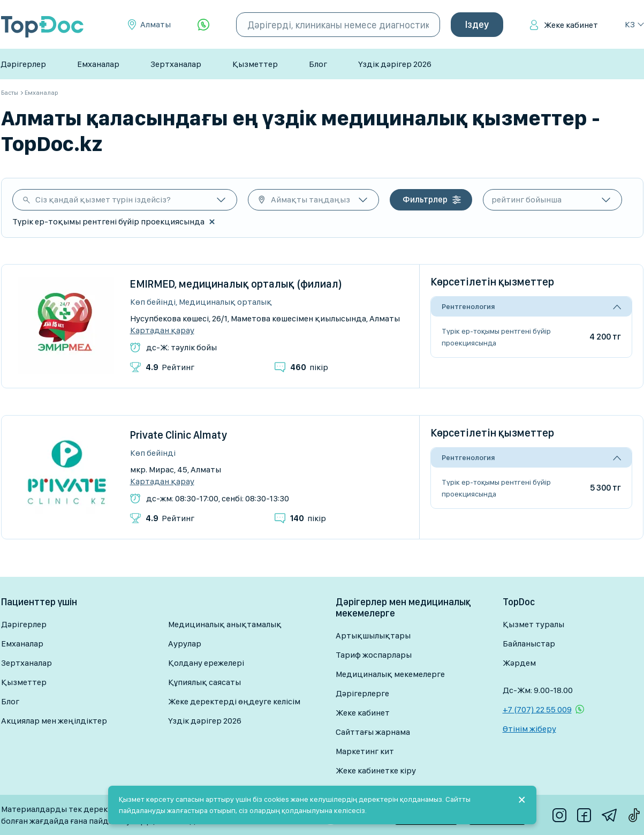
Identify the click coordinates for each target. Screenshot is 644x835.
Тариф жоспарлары (374, 655)
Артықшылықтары (373, 635)
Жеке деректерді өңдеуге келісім (234, 701)
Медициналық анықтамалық (225, 624)
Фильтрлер (425, 200)
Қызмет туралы (533, 624)
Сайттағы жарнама (373, 732)
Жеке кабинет (571, 25)
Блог (318, 64)
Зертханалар (176, 64)
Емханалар (98, 64)
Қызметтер (255, 64)
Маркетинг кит (365, 751)
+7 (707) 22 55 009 (537, 709)
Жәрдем (519, 663)
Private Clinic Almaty (179, 435)
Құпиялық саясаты (204, 682)
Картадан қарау (162, 330)
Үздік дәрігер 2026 (395, 64)
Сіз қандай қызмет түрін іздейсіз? (103, 200)
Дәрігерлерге (362, 693)
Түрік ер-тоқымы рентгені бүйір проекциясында (496, 337)
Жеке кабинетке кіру (376, 770)
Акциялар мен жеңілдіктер (54, 721)
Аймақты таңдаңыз (310, 200)
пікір (309, 367)
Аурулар (185, 644)
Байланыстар (529, 644)
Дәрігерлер (23, 64)
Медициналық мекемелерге (390, 674)
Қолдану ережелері (206, 663)
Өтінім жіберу (529, 729)
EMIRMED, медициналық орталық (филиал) (236, 284)
